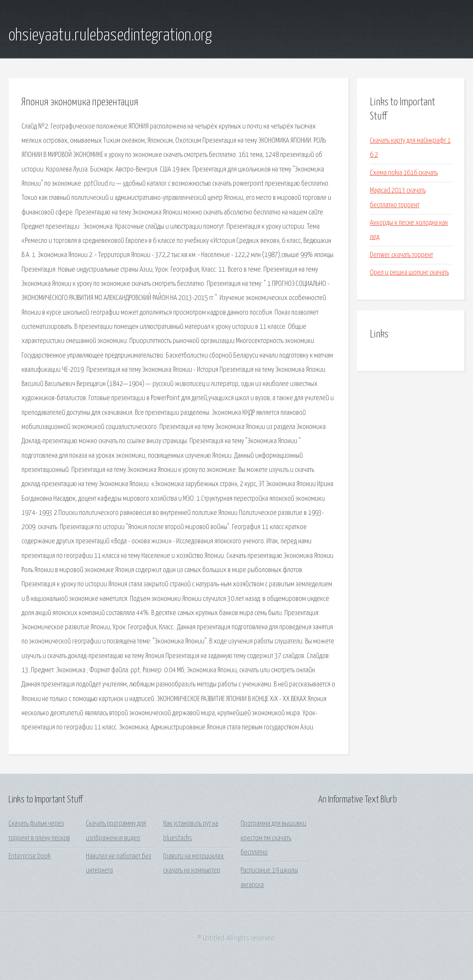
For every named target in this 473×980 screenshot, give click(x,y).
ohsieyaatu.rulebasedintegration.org (110, 36)
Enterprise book (30, 856)
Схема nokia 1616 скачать (404, 173)
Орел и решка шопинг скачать (409, 273)
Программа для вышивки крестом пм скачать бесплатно (273, 838)
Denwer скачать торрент (401, 255)
